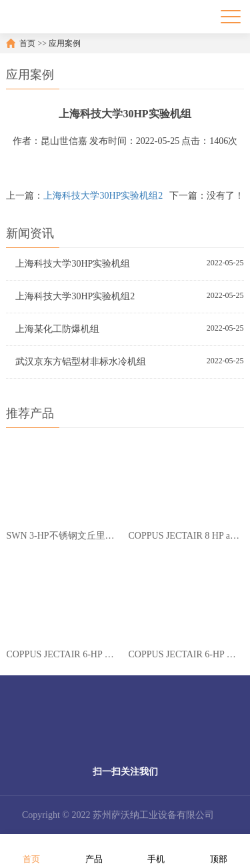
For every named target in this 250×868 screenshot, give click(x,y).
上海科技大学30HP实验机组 (73, 264)
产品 (94, 850)
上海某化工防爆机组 (57, 329)
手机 (156, 850)
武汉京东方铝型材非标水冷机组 (81, 362)
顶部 (219, 850)
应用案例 (65, 43)
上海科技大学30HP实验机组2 (103, 196)
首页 (27, 43)
